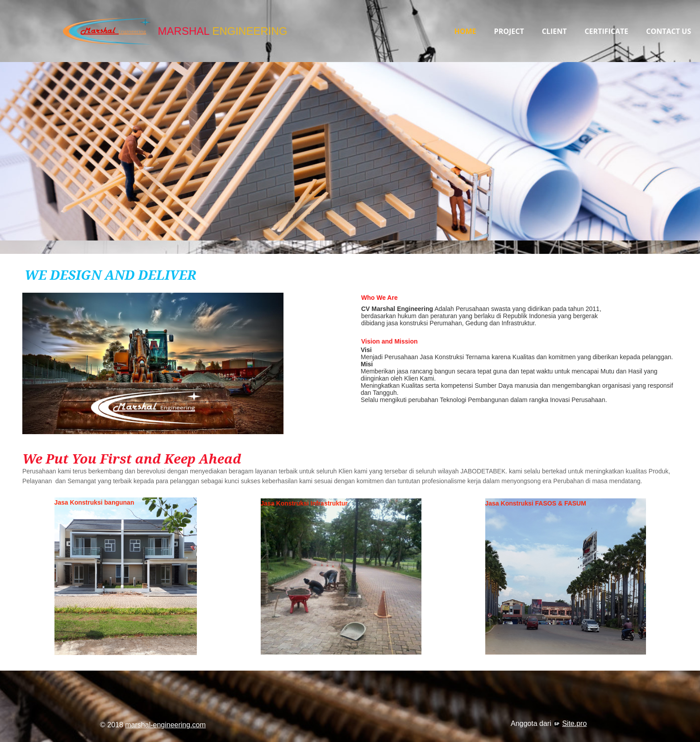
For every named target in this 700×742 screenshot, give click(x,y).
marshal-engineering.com (165, 725)
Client (554, 31)
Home (465, 31)
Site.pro (574, 723)
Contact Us (669, 31)
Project (509, 31)
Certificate (606, 31)
